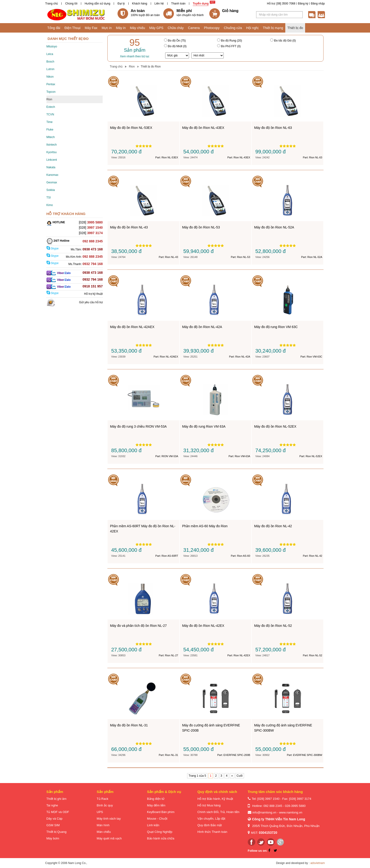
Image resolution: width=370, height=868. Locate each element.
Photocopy (212, 28)
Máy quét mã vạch (109, 838)
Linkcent (52, 160)
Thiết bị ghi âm (57, 799)
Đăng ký (303, 4)
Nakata (51, 167)
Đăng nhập (318, 4)
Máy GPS (156, 28)
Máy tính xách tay (109, 819)
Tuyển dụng (201, 4)
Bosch (50, 62)
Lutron (50, 69)
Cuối (240, 776)
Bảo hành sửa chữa (161, 838)
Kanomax (53, 175)
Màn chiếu (104, 832)
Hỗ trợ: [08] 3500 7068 (281, 4)
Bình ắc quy (105, 805)
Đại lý (121, 4)
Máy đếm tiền (156, 805)
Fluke (50, 130)
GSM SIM (53, 825)
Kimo (50, 205)
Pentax (51, 84)
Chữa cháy (176, 28)
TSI (49, 198)
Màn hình (103, 825)
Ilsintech (52, 145)
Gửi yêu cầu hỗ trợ (91, 302)
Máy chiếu (137, 28)
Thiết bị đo (295, 28)
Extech (51, 107)
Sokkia (51, 190)
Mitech (51, 137)
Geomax (52, 182)
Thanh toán (178, 4)
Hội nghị (252, 28)
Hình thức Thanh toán (212, 832)
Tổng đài (54, 28)
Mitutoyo (52, 46)
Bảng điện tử (156, 799)
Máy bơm (53, 838)
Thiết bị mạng (273, 28)
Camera (194, 28)
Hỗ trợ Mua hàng (209, 805)
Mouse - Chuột (157, 819)
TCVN (50, 114)
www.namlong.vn (291, 812)
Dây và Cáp (55, 819)
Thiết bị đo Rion (151, 67)
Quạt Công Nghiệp (160, 832)
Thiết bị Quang (57, 832)
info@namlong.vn (264, 812)
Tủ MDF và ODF (58, 812)
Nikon (50, 77)
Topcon (51, 92)
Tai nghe (52, 805)
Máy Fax (91, 28)
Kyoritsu (52, 152)
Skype (53, 249)
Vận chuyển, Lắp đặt (211, 819)
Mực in (107, 28)
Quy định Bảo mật (210, 825)
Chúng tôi (71, 4)
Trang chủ (52, 4)
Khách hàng (140, 4)
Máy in (121, 28)
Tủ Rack (103, 799)
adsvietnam (317, 863)
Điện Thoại (72, 28)
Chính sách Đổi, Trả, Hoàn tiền (218, 812)
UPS (100, 812)
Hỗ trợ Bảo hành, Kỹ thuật (215, 799)
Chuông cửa (233, 28)
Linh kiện (153, 825)
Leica (50, 54)
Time (50, 122)
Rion (49, 99)
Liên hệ (159, 4)
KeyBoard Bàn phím (161, 812)
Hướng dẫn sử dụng (97, 4)
